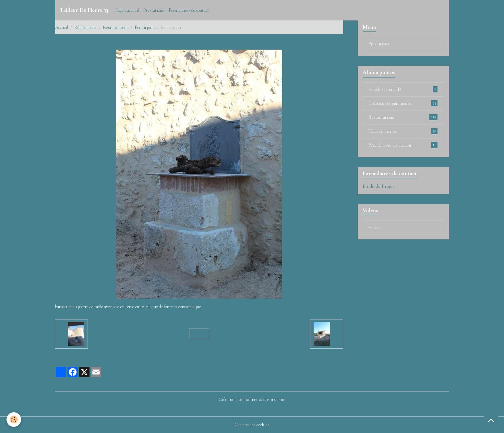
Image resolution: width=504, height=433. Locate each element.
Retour (199, 334)
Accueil (62, 27)
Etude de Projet (378, 186)
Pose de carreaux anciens (403, 145)
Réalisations (85, 27)
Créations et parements (403, 103)
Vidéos (374, 228)
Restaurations (116, 27)
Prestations (154, 10)
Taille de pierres (403, 131)
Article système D (403, 89)
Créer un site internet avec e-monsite (252, 399)
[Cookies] (14, 420)
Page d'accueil (127, 10)
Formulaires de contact (189, 10)
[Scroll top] (491, 420)
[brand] (84, 10)
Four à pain (145, 27)
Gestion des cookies (252, 425)
